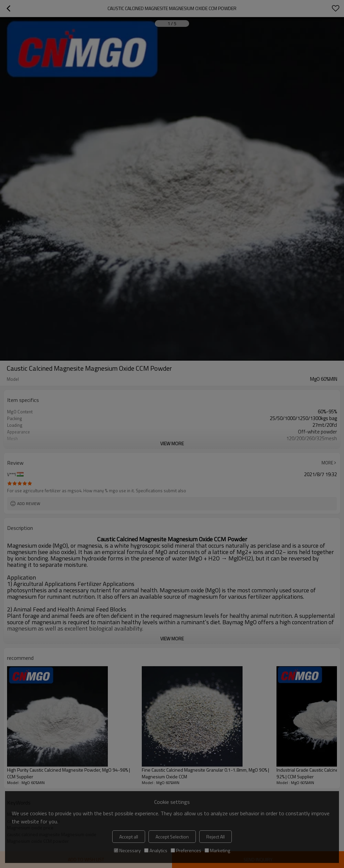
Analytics (156, 850)
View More (172, 443)
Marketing (217, 850)
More (327, 463)
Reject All (216, 837)
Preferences (186, 850)
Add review (29, 504)
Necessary (127, 850)
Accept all (129, 837)
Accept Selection (172, 837)
